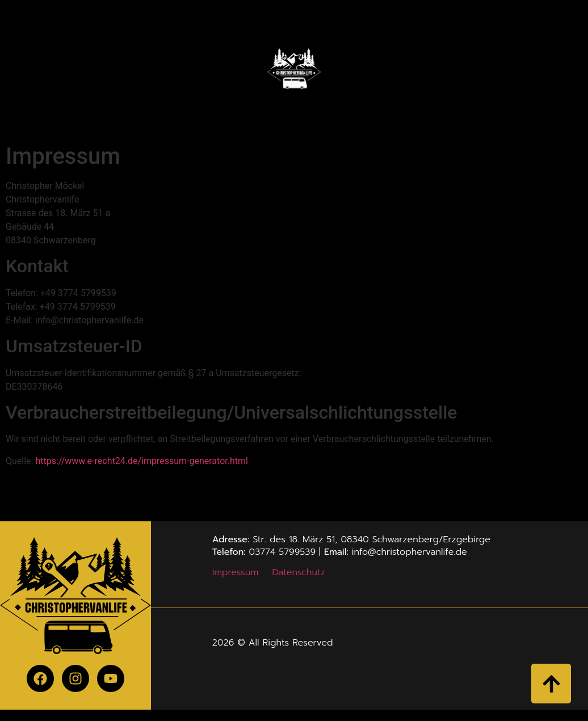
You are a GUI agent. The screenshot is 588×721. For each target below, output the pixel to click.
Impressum (236, 572)
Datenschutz (299, 572)
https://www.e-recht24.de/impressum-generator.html (141, 461)
